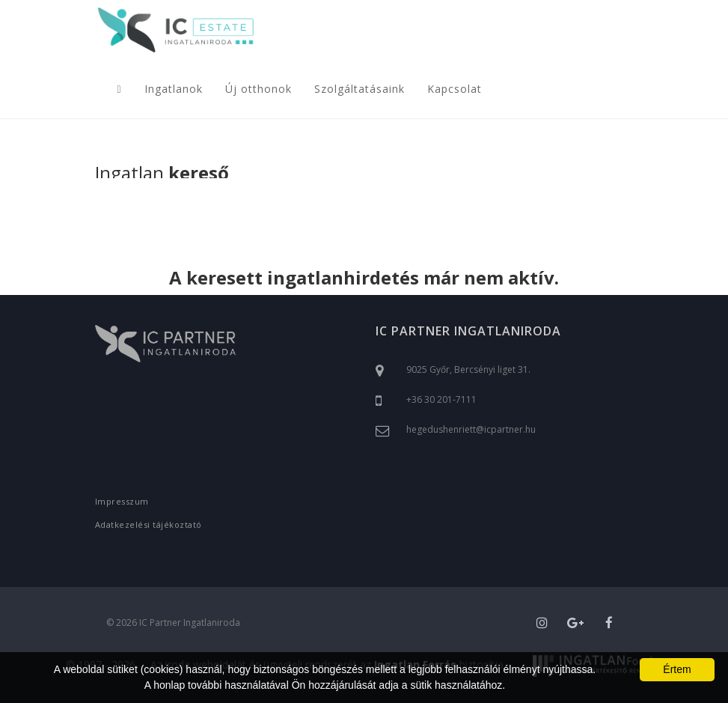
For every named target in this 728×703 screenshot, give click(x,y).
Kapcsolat (455, 89)
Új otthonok (259, 89)
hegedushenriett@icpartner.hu (471, 429)
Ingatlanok (174, 89)
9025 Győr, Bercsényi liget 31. (468, 369)
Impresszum (122, 501)
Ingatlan (162, 174)
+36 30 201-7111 (441, 399)
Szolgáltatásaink (360, 89)
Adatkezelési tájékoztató (149, 524)
